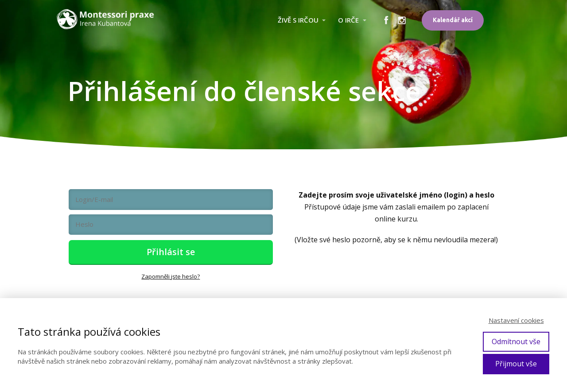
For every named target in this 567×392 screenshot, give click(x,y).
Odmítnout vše (516, 342)
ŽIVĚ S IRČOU (298, 20)
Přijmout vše (516, 364)
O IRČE (348, 20)
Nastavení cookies (516, 320)
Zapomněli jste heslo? (171, 276)
